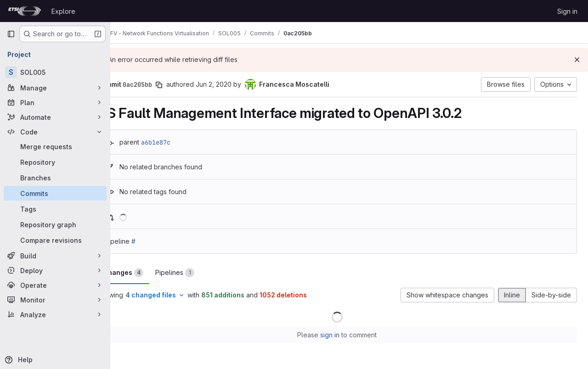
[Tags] (55, 209)
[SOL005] (55, 72)
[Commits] (55, 193)
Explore (63, 11)
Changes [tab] (147, 273)
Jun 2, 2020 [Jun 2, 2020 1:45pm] (238, 84)
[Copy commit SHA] (183, 85)
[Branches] (55, 178)
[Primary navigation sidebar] (11, 34)
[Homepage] (25, 11)
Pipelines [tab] (199, 273)
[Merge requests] (55, 146)
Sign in (567, 11)
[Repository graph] (55, 224)
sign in (342, 335)
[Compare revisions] (55, 240)
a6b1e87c (180, 142)
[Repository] (55, 162)
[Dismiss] (577, 60)
